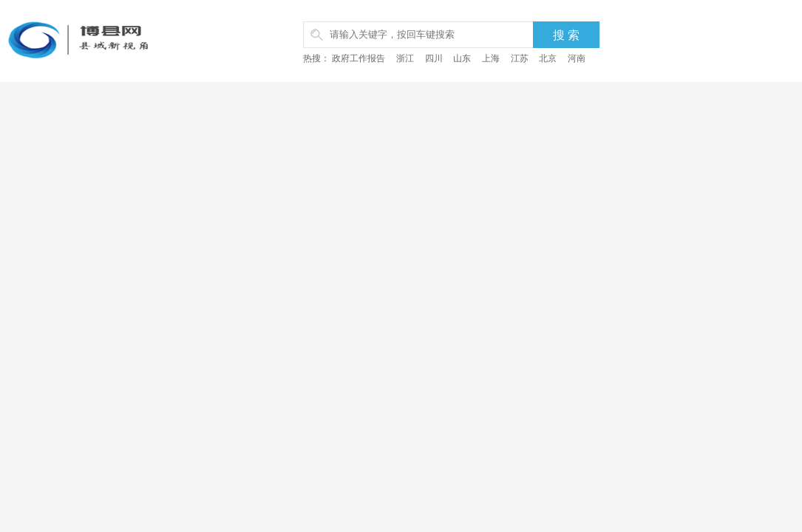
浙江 (405, 58)
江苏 (520, 58)
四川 (434, 58)
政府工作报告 (358, 58)
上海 (491, 58)
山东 (462, 58)
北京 (548, 58)
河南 (577, 58)
